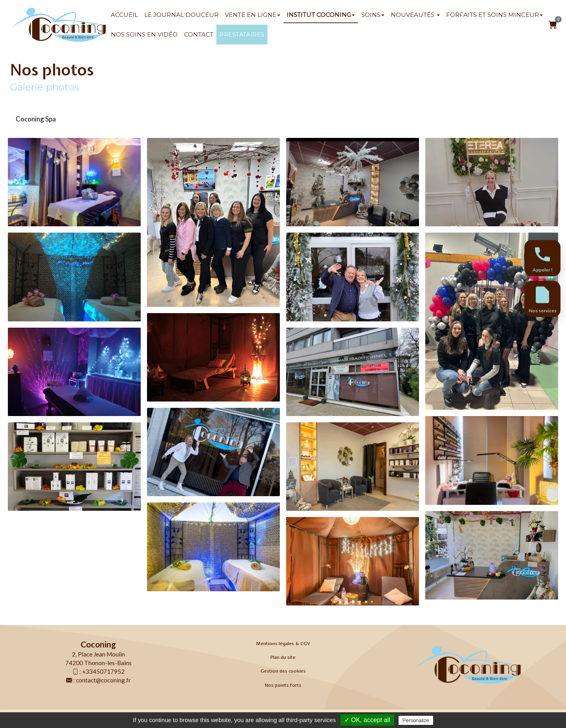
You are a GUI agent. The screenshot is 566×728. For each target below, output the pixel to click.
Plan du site (283, 657)
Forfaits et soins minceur (494, 15)
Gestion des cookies (283, 671)
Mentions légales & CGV (283, 644)
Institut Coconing (321, 15)
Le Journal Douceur (181, 15)
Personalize (416, 720)
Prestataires (242, 35)
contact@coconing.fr (103, 680)
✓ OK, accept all (367, 720)
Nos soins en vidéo (144, 34)
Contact (199, 34)
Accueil (124, 15)
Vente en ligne (253, 15)
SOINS (373, 15)
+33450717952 (103, 671)
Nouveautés (415, 15)
